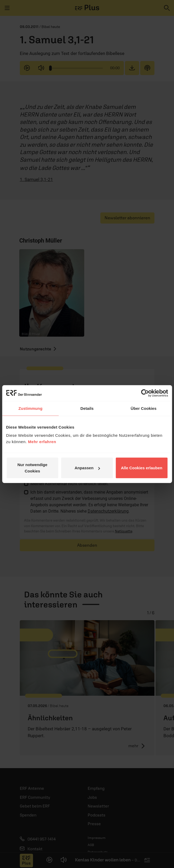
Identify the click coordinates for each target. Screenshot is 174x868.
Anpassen (87, 468)
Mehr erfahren (42, 442)
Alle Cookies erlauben (142, 468)
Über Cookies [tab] (144, 408)
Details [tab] (87, 408)
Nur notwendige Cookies (32, 468)
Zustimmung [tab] (30, 408)
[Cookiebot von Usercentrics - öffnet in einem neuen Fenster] (145, 393)
